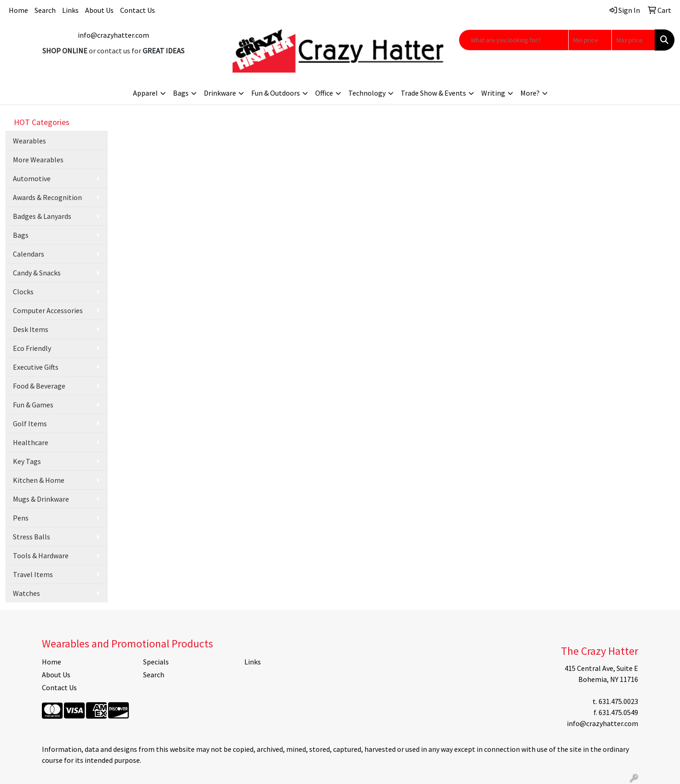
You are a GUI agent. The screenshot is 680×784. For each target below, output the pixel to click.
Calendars (29, 254)
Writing (493, 93)
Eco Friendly (32, 348)
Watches (26, 593)
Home (18, 10)
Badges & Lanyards (42, 216)
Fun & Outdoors (276, 93)
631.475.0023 (618, 701)
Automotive (32, 178)
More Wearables (38, 160)
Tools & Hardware (41, 555)
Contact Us (138, 10)
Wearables (29, 141)
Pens (21, 518)
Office (324, 93)
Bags (181, 93)
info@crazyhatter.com (113, 35)
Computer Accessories (48, 310)
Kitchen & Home (39, 480)
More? (530, 93)
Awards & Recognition (47, 197)
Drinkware (220, 93)
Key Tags (27, 461)
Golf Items (30, 423)
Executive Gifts (36, 367)
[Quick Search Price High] (633, 40)
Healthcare (31, 442)
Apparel (145, 93)
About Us (99, 10)
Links (70, 10)
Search (45, 10)
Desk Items (31, 329)
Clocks (23, 292)
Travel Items (33, 574)
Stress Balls (32, 537)
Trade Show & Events (433, 93)
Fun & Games (33, 405)
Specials (156, 662)
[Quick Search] (514, 40)
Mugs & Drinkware (41, 499)
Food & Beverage (39, 386)
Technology (367, 93)
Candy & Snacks (37, 273)
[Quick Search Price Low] (590, 40)
